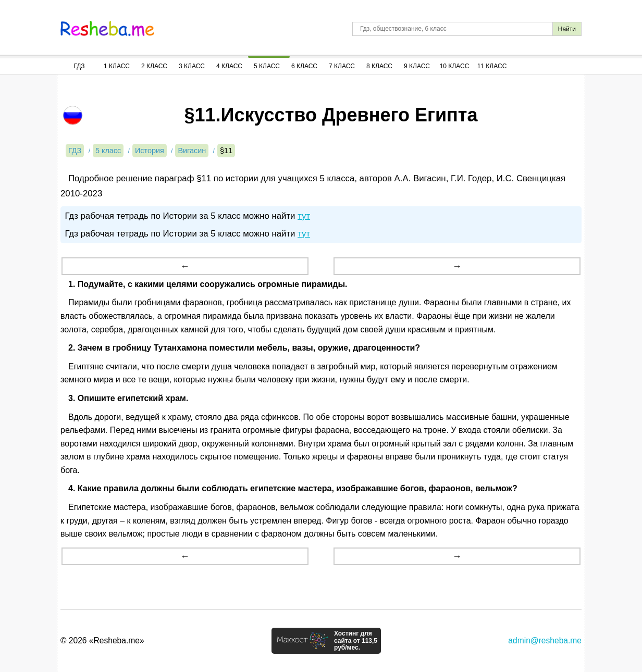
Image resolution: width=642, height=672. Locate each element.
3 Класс (192, 66)
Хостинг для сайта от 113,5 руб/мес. (356, 641)
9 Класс (417, 66)
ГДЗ (79, 66)
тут (304, 216)
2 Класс (154, 66)
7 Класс (342, 66)
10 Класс (455, 66)
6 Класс (304, 66)
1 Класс (117, 66)
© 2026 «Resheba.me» (102, 640)
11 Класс (492, 66)
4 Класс (229, 66)
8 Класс (379, 66)
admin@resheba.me (545, 640)
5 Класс (267, 66)
